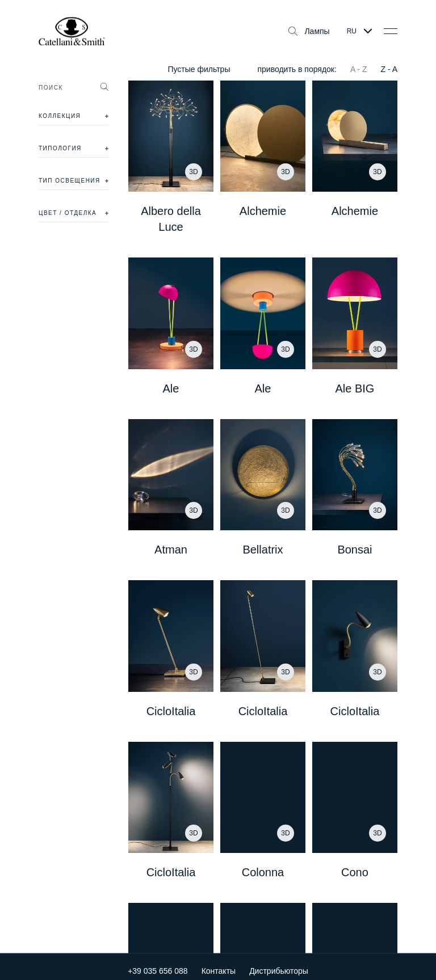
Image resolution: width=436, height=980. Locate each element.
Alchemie (263, 211)
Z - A (389, 69)
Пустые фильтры (199, 69)
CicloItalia (171, 711)
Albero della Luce (171, 219)
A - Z (359, 69)
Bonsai (355, 550)
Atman (171, 550)
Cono (355, 872)
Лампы (309, 31)
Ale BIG (355, 388)
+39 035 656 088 (158, 963)
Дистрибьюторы (279, 963)
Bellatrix (263, 550)
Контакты (219, 963)
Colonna (263, 872)
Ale (171, 388)
